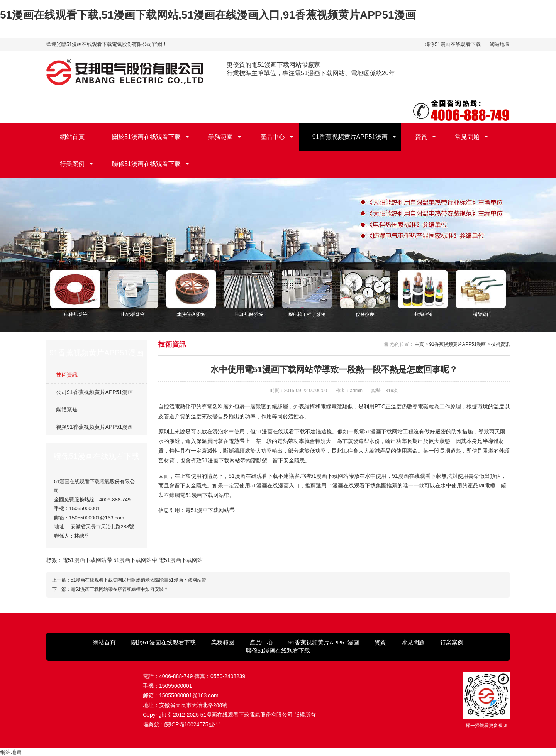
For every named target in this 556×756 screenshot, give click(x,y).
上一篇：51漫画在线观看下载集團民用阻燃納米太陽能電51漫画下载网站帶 (129, 580)
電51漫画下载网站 (181, 560)
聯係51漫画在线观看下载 (453, 44)
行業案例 (72, 164)
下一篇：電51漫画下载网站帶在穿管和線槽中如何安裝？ (110, 589)
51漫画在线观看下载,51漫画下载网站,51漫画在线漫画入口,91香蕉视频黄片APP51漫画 (208, 15)
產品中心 (273, 137)
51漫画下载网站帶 (135, 560)
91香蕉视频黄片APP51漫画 (350, 137)
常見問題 (467, 137)
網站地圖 (500, 44)
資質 (421, 137)
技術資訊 (67, 375)
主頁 (419, 344)
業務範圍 (220, 137)
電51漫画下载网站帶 (87, 560)
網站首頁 (72, 137)
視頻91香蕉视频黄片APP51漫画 (94, 427)
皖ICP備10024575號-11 (193, 724)
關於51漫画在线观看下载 (146, 137)
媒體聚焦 (67, 409)
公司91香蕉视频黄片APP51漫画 (94, 392)
